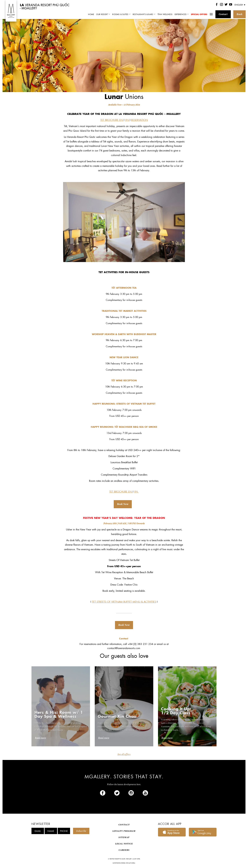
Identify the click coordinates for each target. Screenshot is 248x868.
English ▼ (240, 5)
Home (91, 14)
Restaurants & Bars (144, 14)
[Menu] (211, 14)
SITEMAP (124, 837)
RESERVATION (139, 120)
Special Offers (199, 14)
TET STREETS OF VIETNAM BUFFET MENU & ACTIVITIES (124, 602)
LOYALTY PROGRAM (124, 831)
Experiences (182, 14)
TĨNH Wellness (165, 14)
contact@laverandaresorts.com (124, 648)
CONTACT (124, 825)
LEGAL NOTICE (124, 844)
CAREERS (124, 850)
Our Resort (103, 14)
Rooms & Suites (121, 14)
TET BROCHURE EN (112, 120)
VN (127, 120)
